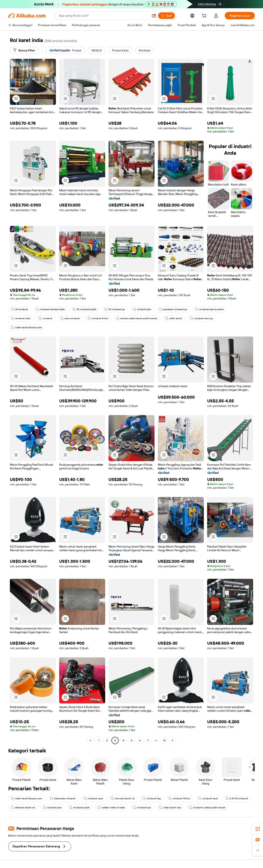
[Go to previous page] (90, 740)
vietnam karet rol (23, 808)
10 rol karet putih (84, 309)
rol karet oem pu (201, 318)
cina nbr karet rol (123, 798)
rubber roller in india (111, 808)
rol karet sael (93, 798)
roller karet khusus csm (27, 327)
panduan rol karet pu (173, 309)
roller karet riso (170, 808)
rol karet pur (142, 808)
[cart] (205, 16)
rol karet (45, 318)
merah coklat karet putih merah (137, 318)
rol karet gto (142, 309)
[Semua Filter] (24, 50)
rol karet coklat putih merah (207, 808)
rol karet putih (79, 808)
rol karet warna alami (209, 309)
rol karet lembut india (50, 309)
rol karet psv (52, 808)
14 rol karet (19, 309)
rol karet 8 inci (98, 318)
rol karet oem (21, 318)
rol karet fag (152, 798)
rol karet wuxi (208, 798)
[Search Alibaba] (103, 16)
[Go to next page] (173, 740)
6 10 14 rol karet (237, 798)
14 (164, 740)
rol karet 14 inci (179, 798)
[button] (154, 16)
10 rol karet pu (115, 309)
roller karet (174, 318)
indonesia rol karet (63, 798)
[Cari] (166, 16)
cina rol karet (70, 318)
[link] (258, 829)
